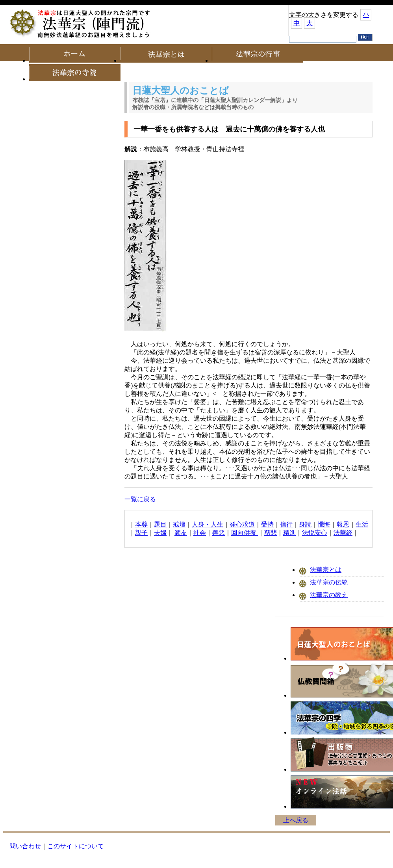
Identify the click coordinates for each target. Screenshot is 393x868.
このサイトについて (76, 846)
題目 (160, 524)
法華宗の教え (329, 595)
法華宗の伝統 (329, 582)
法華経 (343, 533)
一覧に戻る (140, 499)
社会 (200, 533)
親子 (141, 533)
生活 (362, 524)
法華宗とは (326, 570)
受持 (267, 524)
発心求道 (242, 524)
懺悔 (324, 524)
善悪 (219, 533)
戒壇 (179, 524)
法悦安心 (315, 533)
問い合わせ (25, 846)
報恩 (343, 524)
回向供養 (245, 533)
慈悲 (271, 533)
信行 (286, 524)
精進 (289, 533)
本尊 (141, 524)
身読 (305, 524)
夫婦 (160, 533)
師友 (181, 533)
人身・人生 (208, 524)
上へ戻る (296, 820)
